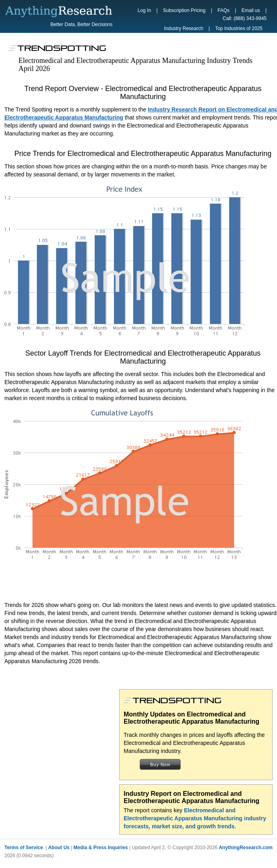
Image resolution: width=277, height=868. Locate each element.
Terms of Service (24, 848)
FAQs (224, 10)
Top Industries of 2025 (239, 28)
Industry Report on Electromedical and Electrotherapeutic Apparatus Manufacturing (191, 797)
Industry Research (184, 28)
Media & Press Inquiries (101, 848)
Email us (251, 10)
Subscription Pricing (184, 10)
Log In (144, 10)
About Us (59, 848)
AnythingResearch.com (246, 848)
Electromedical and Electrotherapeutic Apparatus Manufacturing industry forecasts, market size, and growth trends (195, 818)
